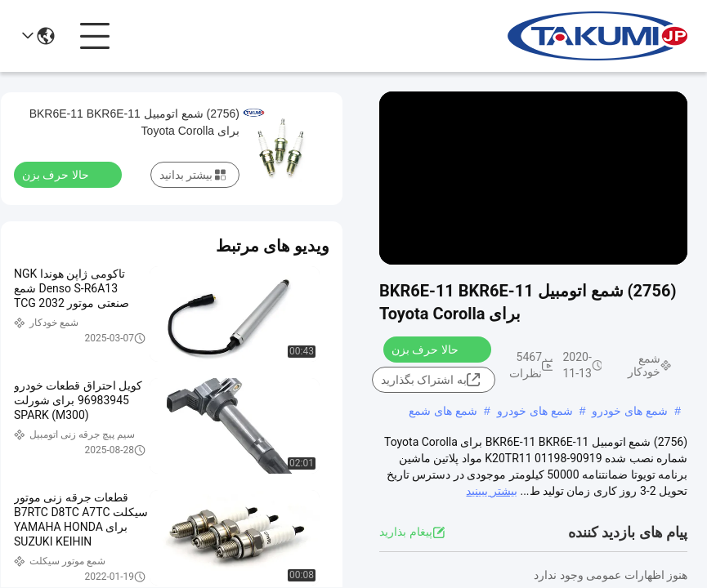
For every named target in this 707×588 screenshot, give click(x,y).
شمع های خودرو (630, 411)
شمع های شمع (443, 411)
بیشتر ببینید (491, 491)
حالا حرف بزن (435, 349)
